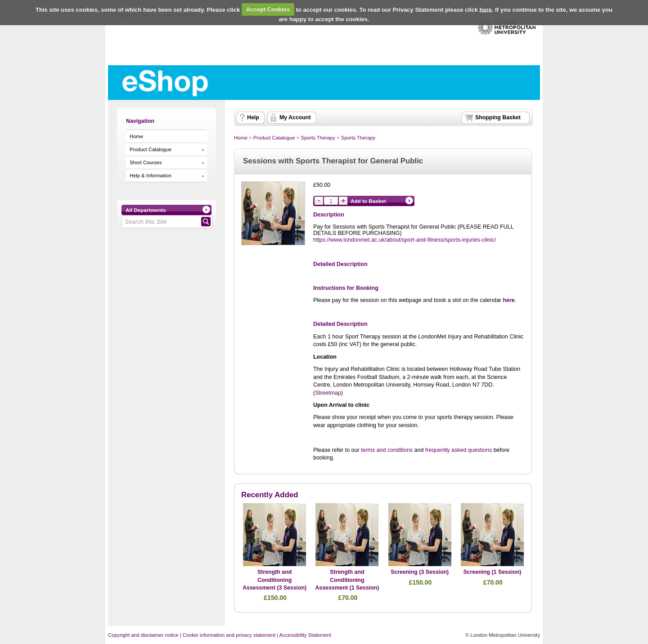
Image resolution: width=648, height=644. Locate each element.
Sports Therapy (318, 138)
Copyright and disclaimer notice (143, 635)
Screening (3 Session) (420, 572)
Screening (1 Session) (492, 572)
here (486, 9)
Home (136, 136)
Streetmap (328, 393)
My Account (295, 117)
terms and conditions (387, 450)
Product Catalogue (151, 149)
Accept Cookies (268, 9)
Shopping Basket (498, 117)
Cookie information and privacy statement (229, 635)
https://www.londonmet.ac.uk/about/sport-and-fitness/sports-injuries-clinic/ (405, 240)
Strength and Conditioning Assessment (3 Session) (274, 580)
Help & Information (151, 176)
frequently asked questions (459, 450)
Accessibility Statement (305, 635)
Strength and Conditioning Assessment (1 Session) (347, 580)
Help (253, 117)
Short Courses (146, 162)
